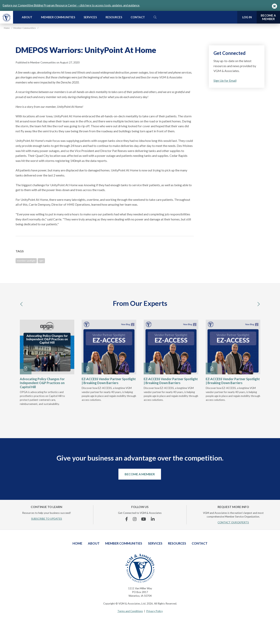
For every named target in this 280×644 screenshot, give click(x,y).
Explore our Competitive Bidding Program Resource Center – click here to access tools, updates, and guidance (71, 5)
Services (90, 17)
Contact (138, 17)
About (27, 17)
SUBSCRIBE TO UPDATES (47, 519)
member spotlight (26, 261)
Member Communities (58, 17)
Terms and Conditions (130, 611)
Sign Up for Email (225, 80)
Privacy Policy (154, 611)
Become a (268, 17)
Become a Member (140, 474)
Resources (114, 17)
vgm (41, 261)
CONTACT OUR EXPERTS (233, 522)
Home (77, 543)
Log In (247, 17)
